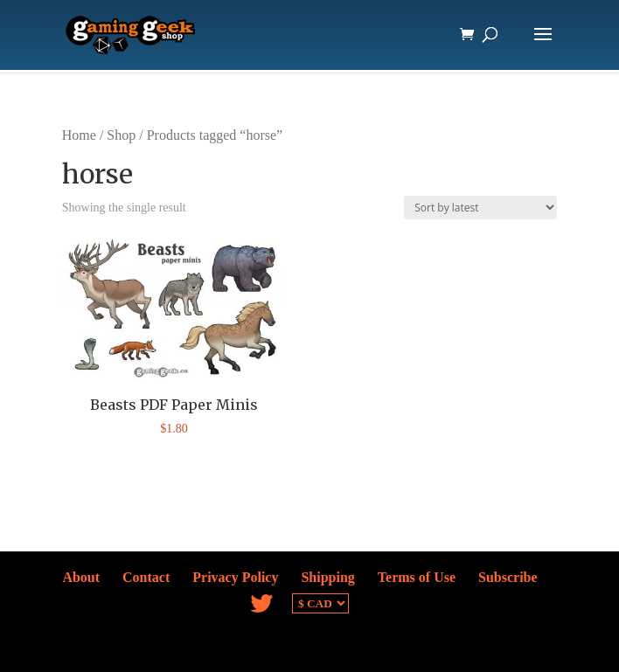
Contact (146, 577)
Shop (121, 135)
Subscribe (508, 577)
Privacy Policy (235, 577)
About (81, 577)
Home (79, 135)
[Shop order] (480, 208)
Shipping (327, 577)
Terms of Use (417, 577)
